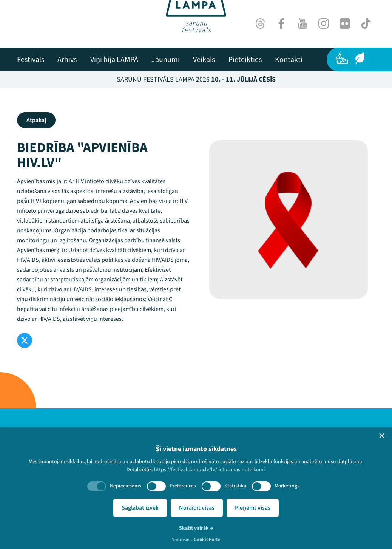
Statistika (235, 486)
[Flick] (345, 23)
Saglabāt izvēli (140, 508)
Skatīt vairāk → (196, 528)
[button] (382, 436)
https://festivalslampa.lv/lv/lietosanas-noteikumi (209, 470)
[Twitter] (25, 340)
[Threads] (260, 23)
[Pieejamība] (342, 58)
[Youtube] (302, 23)
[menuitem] (31, 60)
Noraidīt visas (197, 508)
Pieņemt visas (253, 508)
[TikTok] (366, 23)
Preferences (183, 486)
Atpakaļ (36, 120)
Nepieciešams (126, 486)
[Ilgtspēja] (360, 58)
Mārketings (287, 486)
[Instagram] (324, 23)
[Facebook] (281, 23)
